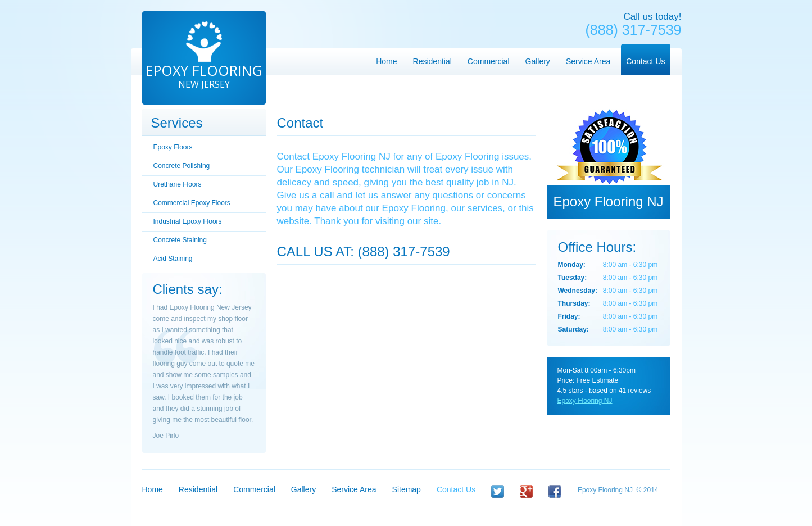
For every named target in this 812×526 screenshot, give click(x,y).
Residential (198, 489)
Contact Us (456, 489)
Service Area (354, 489)
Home (153, 489)
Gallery (303, 489)
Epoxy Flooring (204, 76)
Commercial (254, 489)
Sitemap (407, 489)
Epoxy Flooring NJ (585, 401)
